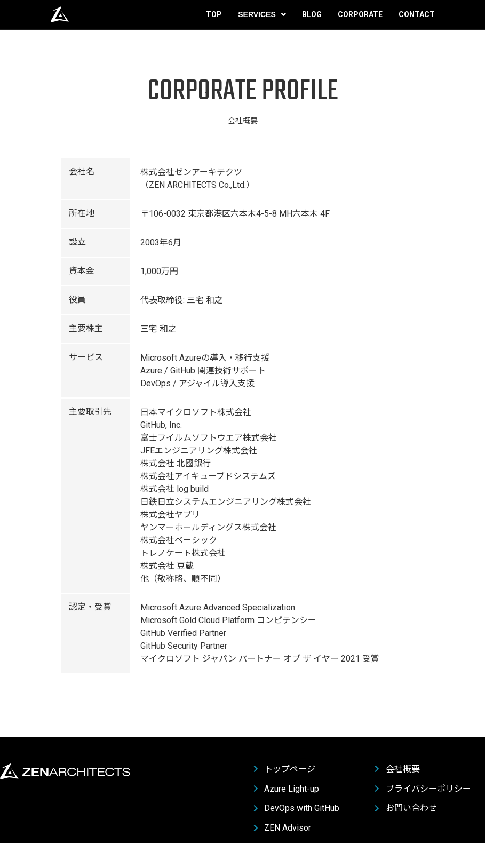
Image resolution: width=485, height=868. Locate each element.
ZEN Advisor (283, 828)
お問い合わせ (406, 808)
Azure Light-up (287, 789)
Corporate (360, 21)
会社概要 (397, 769)
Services (262, 21)
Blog (312, 21)
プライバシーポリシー (423, 789)
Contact (417, 21)
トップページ (285, 769)
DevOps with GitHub (297, 808)
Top (214, 21)
